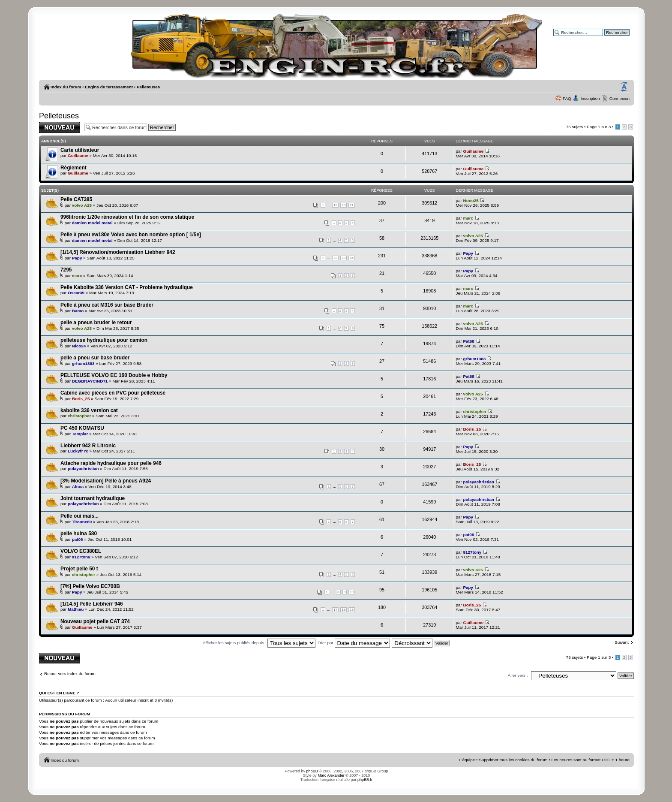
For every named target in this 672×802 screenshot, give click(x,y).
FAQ (567, 98)
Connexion (619, 98)
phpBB (312, 771)
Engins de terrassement (109, 87)
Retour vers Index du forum (70, 674)
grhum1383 (83, 363)
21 (352, 205)
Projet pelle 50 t (79, 569)
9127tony (81, 557)
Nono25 (471, 200)
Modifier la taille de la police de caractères (624, 87)
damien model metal (92, 223)
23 (343, 258)
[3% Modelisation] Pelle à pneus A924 (106, 481)
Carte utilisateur (80, 150)
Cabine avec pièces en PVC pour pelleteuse (113, 393)
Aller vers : (518, 675)
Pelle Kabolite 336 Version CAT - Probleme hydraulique (127, 287)
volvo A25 (82, 205)
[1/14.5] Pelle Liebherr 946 (92, 604)
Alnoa (78, 487)
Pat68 (469, 341)
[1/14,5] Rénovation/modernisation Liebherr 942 (118, 252)
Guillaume (78, 155)
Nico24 (79, 346)
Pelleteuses (148, 87)
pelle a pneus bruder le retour (96, 323)
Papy (77, 258)
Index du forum (66, 87)
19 (335, 205)
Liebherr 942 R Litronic (88, 446)
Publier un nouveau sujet (60, 128)
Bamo (78, 311)
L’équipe (467, 760)
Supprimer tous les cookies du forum (513, 760)
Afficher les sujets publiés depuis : (259, 643)
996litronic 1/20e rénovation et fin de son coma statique (127, 217)
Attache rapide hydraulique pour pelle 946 (111, 463)
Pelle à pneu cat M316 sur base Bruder (107, 305)
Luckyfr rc (78, 451)
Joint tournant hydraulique (93, 498)
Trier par (354, 643)
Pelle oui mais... (79, 516)
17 (335, 610)
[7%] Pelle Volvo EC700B (90, 586)
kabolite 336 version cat (89, 410)
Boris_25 (81, 399)
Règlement (73, 168)
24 (352, 258)
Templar (80, 434)
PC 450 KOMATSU (82, 428)
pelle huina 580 (79, 534)
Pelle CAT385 (76, 199)
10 (352, 592)
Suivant (622, 642)
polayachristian (83, 469)
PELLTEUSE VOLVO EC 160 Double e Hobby (114, 375)
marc (468, 218)
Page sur (599, 127)
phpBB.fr (365, 780)
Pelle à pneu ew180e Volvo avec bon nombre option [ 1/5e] (131, 235)
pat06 (78, 539)
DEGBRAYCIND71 (90, 381)
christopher (79, 416)
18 (343, 610)
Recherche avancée (611, 38)
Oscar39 (76, 293)
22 (335, 258)
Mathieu (76, 609)
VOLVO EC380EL (81, 551)
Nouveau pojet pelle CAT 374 (95, 621)
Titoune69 (82, 522)
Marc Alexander (331, 775)
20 (343, 205)
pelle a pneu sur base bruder (95, 358)
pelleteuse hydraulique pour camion (104, 340)
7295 (66, 270)
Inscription (590, 98)
